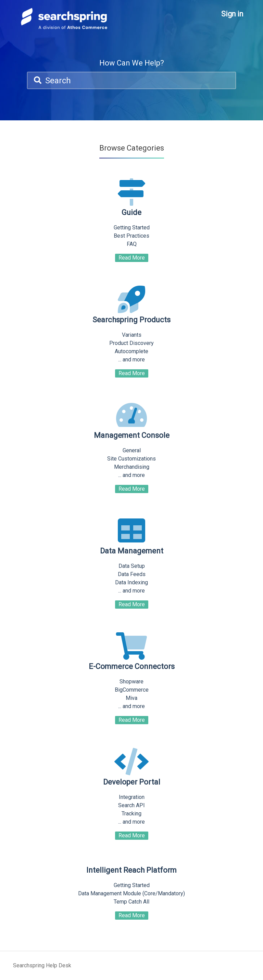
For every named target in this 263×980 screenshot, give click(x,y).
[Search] (131, 81)
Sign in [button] (232, 14)
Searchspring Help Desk (42, 965)
